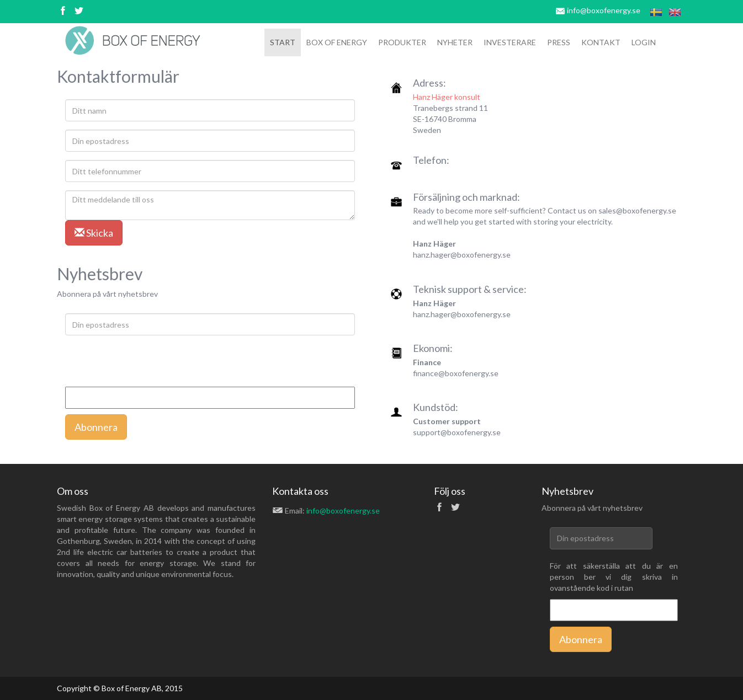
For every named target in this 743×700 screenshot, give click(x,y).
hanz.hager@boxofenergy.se (462, 255)
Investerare (510, 42)
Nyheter (455, 42)
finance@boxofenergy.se (456, 373)
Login (644, 42)
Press (559, 42)
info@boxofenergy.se (604, 10)
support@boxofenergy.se (457, 432)
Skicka (94, 233)
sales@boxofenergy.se (637, 210)
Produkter (402, 42)
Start (283, 42)
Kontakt (601, 42)
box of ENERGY (337, 42)
